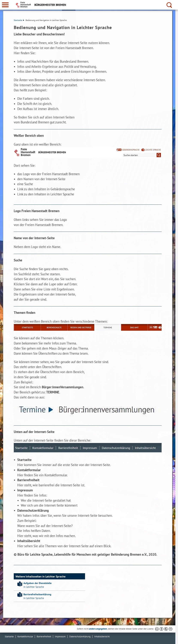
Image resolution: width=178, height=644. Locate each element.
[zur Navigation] (5, 5)
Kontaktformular (25, 637)
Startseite (19, 20)
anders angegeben (98, 629)
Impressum (60, 637)
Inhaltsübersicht (102, 637)
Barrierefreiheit (44, 637)
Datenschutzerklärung (80, 637)
